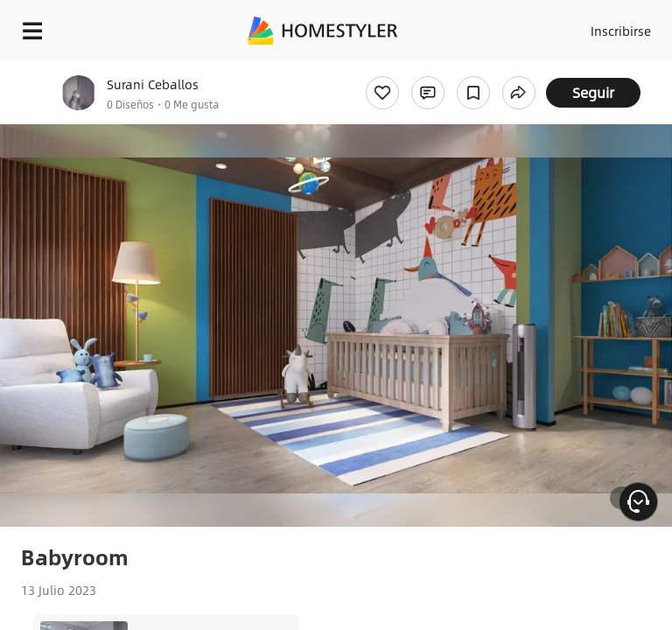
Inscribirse (621, 31)
